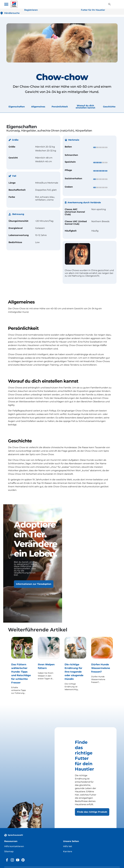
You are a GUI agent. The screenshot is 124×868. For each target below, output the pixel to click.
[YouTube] (18, 860)
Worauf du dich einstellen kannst (85, 107)
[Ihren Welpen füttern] (49, 666)
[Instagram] (12, 860)
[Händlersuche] (10, 13)
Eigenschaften (17, 107)
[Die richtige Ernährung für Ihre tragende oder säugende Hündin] (75, 666)
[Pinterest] (23, 860)
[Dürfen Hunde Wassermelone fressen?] (102, 666)
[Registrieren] (31, 10)
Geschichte (109, 107)
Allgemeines (38, 107)
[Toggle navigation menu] (7, 4)
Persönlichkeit (60, 107)
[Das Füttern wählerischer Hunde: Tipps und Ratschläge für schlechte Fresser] (22, 666)
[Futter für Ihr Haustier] (93, 10)
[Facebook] (7, 860)
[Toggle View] (109, 4)
